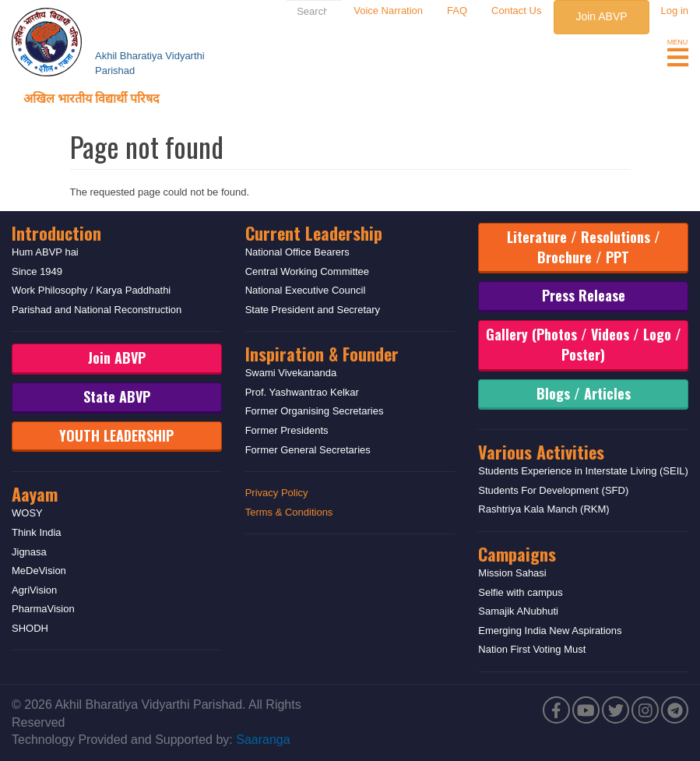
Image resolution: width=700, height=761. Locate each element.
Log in (675, 11)
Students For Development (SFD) (553, 490)
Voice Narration (388, 11)
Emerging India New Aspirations (550, 631)
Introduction (56, 233)
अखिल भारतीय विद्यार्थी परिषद (91, 97)
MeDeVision (39, 571)
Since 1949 (37, 271)
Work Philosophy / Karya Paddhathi (91, 290)
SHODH (30, 628)
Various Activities (541, 452)
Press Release (584, 295)
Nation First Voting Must (532, 649)
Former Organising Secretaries (315, 411)
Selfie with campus (520, 592)
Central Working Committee (307, 271)
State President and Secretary (313, 310)
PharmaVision (43, 609)
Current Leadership (314, 233)
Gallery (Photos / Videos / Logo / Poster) (584, 344)
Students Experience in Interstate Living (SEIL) (583, 471)
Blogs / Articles (584, 393)
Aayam (35, 494)
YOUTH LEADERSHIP (116, 435)
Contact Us (516, 11)
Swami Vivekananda (291, 373)
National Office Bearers (297, 252)
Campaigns (517, 554)
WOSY (27, 513)
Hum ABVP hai (45, 252)
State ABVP (117, 396)
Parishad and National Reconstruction (97, 310)
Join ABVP (601, 16)
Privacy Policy (277, 493)
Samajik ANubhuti (518, 611)
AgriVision (34, 590)
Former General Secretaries (308, 450)
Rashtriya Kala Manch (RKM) (543, 509)
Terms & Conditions (289, 512)
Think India (37, 532)
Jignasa (29, 552)
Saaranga (263, 740)
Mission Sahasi (512, 573)
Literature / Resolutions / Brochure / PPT (584, 247)
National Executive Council (306, 290)
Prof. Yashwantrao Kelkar (302, 392)
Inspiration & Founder (322, 354)
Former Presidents (287, 430)
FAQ (457, 11)
